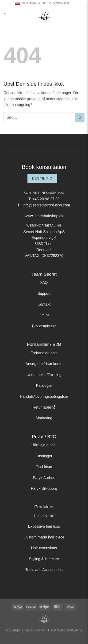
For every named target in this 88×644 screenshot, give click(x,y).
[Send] (80, 117)
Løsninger (44, 456)
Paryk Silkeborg (44, 488)
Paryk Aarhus (44, 478)
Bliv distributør (44, 326)
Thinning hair (44, 515)
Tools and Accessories (44, 570)
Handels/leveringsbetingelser (44, 397)
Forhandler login (44, 353)
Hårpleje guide (44, 445)
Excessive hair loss (44, 526)
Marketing (44, 418)
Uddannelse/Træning (44, 375)
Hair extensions (44, 548)
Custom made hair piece (44, 537)
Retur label (42, 407)
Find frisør (44, 467)
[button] (6, 15)
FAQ (44, 283)
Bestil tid (42, 178)
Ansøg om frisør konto (44, 364)
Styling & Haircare (44, 559)
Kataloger (44, 386)
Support (44, 294)
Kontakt (44, 304)
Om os (44, 315)
